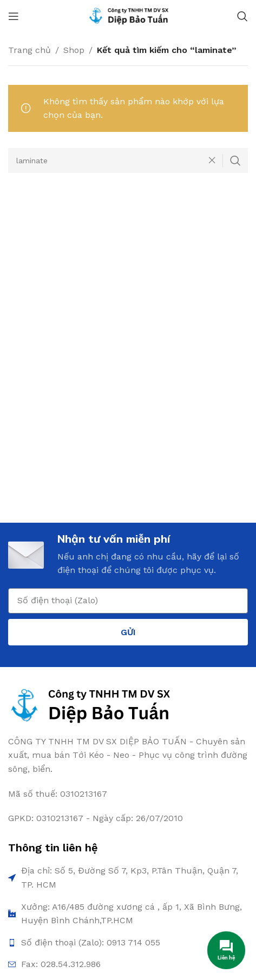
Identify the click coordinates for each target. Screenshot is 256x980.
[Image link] (90, 705)
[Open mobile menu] (14, 16)
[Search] (242, 16)
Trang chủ (29, 50)
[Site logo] (128, 15)
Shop (74, 50)
